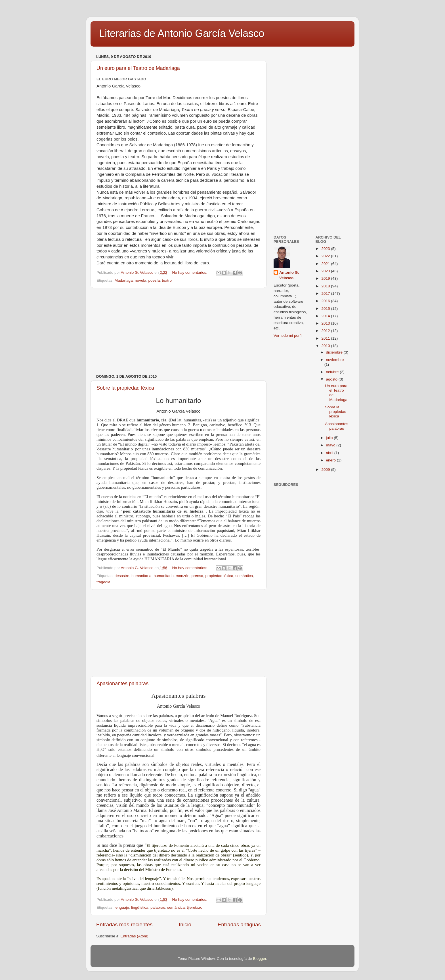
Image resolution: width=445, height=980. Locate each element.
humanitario (164, 576)
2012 (326, 331)
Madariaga (124, 280)
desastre (122, 576)
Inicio (185, 924)
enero (331, 460)
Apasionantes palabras (122, 684)
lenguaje (122, 907)
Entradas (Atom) (135, 936)
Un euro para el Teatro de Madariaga (138, 68)
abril (330, 453)
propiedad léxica (219, 576)
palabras (158, 907)
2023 (326, 249)
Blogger (260, 959)
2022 (326, 256)
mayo (331, 445)
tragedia (103, 582)
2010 (326, 346)
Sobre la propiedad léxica (125, 388)
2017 (326, 293)
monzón (182, 576)
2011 (326, 338)
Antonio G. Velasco (289, 275)
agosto (332, 379)
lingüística (140, 907)
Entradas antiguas (239, 924)
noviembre (335, 360)
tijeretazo (195, 907)
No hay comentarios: (190, 272)
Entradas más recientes (124, 924)
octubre (333, 372)
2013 (326, 323)
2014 (326, 316)
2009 (326, 470)
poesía (154, 280)
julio (330, 438)
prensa (197, 576)
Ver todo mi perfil (288, 336)
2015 (326, 309)
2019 (326, 278)
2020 (326, 271)
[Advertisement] (179, 331)
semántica (244, 576)
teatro (167, 280)
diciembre (335, 352)
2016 (326, 301)
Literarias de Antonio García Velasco (182, 33)
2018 (326, 286)
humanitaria (141, 576)
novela (140, 280)
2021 (326, 264)
